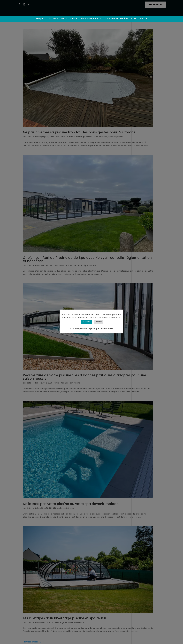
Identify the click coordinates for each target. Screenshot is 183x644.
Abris (72, 19)
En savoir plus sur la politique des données (91, 328)
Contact (143, 19)
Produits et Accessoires (116, 19)
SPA (63, 19)
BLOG (133, 19)
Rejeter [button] (99, 322)
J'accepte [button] (86, 322)
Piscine (52, 19)
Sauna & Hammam (90, 19)
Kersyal (40, 19)
